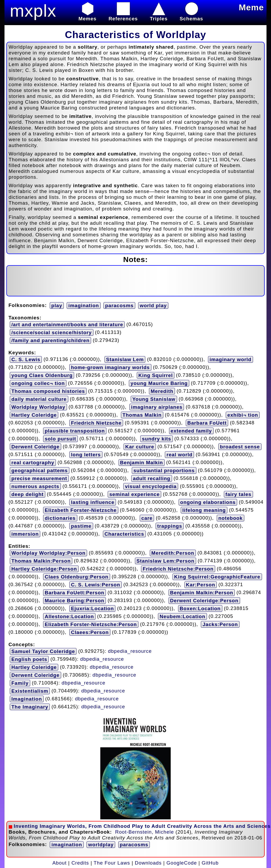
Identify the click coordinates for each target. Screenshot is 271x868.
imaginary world (231, 359)
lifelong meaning (204, 510)
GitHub (210, 863)
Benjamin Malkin (142, 463)
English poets (29, 659)
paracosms (119, 306)
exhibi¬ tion (243, 415)
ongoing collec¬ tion (38, 383)
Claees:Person (90, 632)
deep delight (28, 494)
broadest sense (240, 447)
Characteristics (124, 534)
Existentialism (30, 691)
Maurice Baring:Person (74, 601)
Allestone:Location (69, 616)
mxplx (33, 11)
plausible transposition (75, 431)
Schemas (191, 16)
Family (20, 683)
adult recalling (152, 478)
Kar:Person (201, 585)
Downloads (148, 863)
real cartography (33, 463)
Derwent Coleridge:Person (204, 601)
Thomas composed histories (48, 391)
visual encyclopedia (151, 486)
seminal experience (134, 494)
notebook (231, 518)
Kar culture (140, 447)
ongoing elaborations (208, 502)
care (147, 518)
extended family (191, 431)
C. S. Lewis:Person (96, 585)
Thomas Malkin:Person (41, 561)
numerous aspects (35, 486)
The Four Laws (112, 863)
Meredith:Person (173, 553)
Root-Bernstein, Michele (144, 832)
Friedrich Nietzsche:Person (178, 569)
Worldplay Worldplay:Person (48, 553)
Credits (80, 863)
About (60, 863)
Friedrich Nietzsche (96, 423)
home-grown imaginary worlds (110, 367)
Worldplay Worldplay (38, 407)
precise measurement (39, 478)
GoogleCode (182, 863)
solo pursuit (60, 439)
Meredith (162, 391)
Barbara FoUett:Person (74, 593)
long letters (86, 455)
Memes (87, 16)
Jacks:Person (220, 624)
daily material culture (39, 399)
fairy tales (238, 494)
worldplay (101, 845)
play (57, 306)
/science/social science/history (52, 332)
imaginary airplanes (157, 407)
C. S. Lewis (26, 359)
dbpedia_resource (130, 651)
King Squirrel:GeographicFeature (217, 577)
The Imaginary (30, 707)
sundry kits (157, 439)
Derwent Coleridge (35, 447)
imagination (84, 306)
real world (179, 455)
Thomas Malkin (142, 415)
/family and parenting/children (50, 340)
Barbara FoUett (207, 423)
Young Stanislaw (154, 399)
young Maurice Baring (159, 383)
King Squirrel (156, 375)
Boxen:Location (200, 608)
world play (153, 306)
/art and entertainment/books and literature (67, 325)
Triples (159, 16)
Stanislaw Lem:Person (166, 561)
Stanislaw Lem (125, 359)
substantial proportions (164, 470)
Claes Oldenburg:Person (77, 577)
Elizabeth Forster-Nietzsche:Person (91, 624)
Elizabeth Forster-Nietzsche (81, 510)
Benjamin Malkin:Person (202, 593)
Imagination (27, 699)
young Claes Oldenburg (42, 375)
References (123, 16)
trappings (170, 526)
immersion (25, 534)
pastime (81, 526)
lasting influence (93, 502)
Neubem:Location (182, 616)
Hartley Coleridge (34, 415)
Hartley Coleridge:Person (44, 569)
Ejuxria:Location (92, 608)
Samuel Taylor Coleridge (43, 651)
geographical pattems (40, 470)
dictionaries (60, 518)
